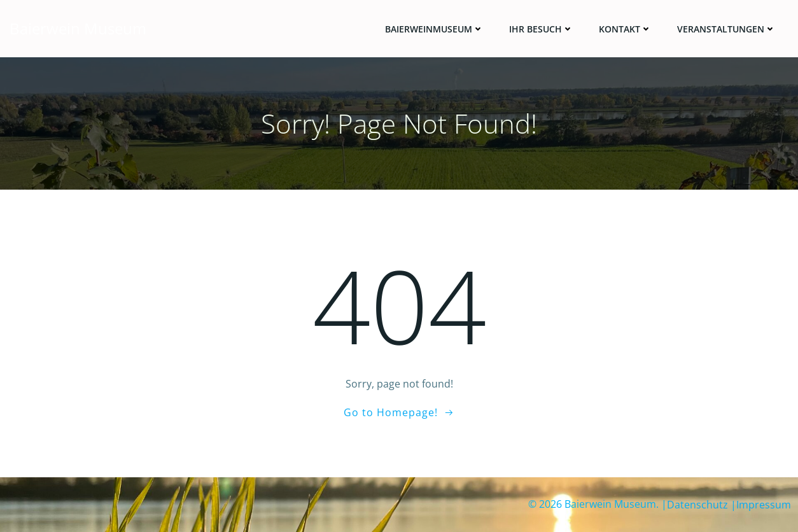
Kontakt (625, 29)
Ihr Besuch (541, 29)
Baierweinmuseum (434, 29)
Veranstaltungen (726, 29)
